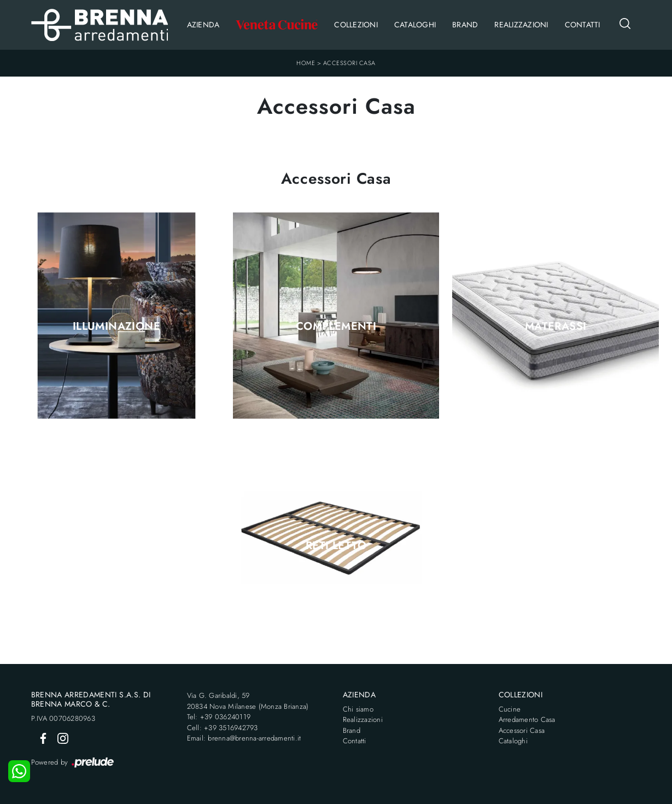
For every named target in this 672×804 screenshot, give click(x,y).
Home (306, 63)
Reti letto (336, 546)
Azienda (203, 25)
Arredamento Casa (527, 719)
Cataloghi (415, 25)
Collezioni (356, 25)
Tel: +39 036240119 (219, 717)
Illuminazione (116, 327)
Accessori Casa (349, 63)
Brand (465, 25)
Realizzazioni (521, 25)
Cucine (510, 709)
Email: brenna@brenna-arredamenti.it (244, 738)
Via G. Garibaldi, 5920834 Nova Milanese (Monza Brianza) (248, 701)
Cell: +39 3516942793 (223, 728)
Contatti (583, 25)
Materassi (556, 327)
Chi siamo (358, 709)
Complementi (336, 327)
